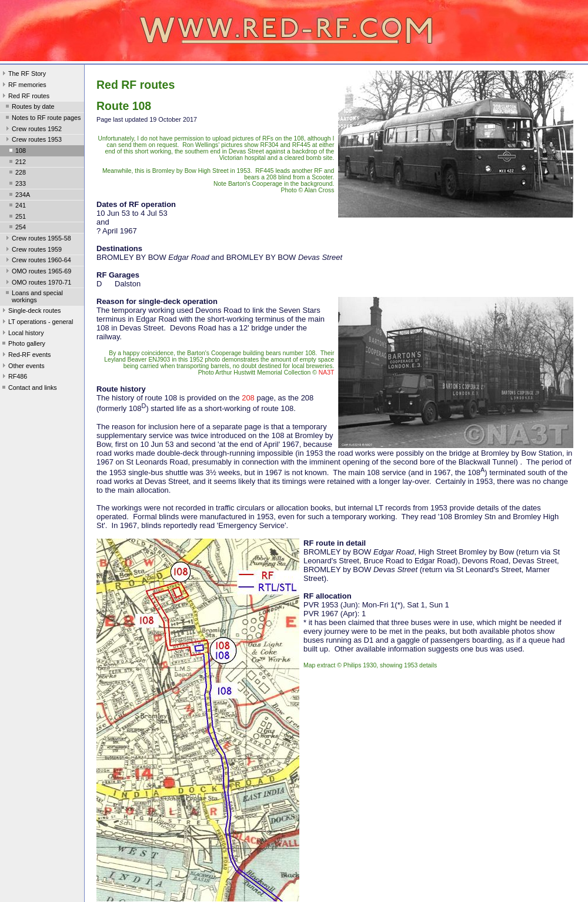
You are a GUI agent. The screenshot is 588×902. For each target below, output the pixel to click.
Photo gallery (23, 345)
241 (16, 206)
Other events (22, 367)
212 (16, 163)
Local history (22, 334)
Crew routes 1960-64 (37, 261)
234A (19, 196)
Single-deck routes (30, 312)
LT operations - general (36, 323)
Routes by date (29, 108)
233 (16, 185)
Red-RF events (26, 356)
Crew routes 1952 (33, 130)
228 (16, 173)
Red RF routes (25, 97)
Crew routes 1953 (33, 141)
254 (16, 228)
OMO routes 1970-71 (37, 283)
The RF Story (23, 75)
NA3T (327, 373)
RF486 (14, 377)
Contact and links (29, 389)
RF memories (23, 86)
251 (16, 218)
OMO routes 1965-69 (37, 272)
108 (16, 152)
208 (248, 398)
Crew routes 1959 (33, 250)
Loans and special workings (33, 296)
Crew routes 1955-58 (37, 239)
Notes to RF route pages (42, 119)
